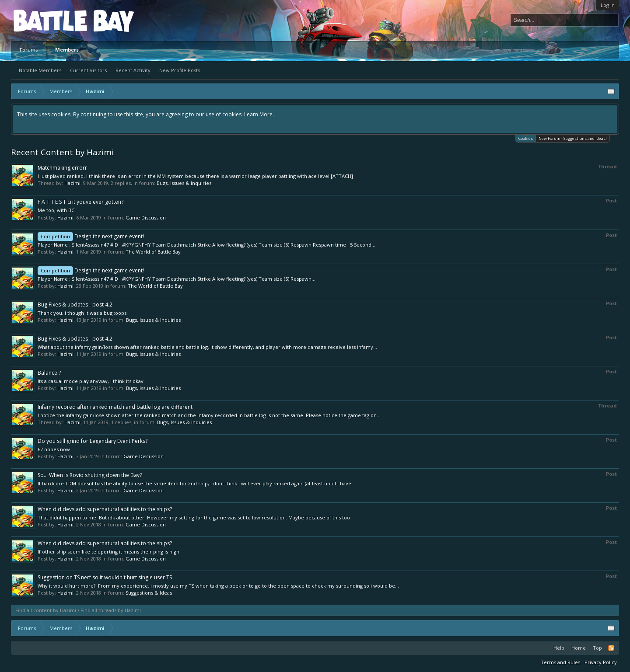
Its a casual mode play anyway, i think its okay (91, 381)
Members (67, 50)
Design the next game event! (91, 236)
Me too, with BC (56, 210)
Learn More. (259, 114)
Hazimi (72, 183)
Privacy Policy (601, 662)
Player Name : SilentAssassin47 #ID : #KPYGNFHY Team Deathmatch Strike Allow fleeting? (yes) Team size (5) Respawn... (177, 279)
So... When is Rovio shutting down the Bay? (90, 475)
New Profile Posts (180, 70)
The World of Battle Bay (153, 252)
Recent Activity (133, 70)
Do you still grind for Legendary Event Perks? (93, 441)
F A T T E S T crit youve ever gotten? (80, 202)
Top (597, 648)
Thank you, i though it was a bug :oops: (83, 313)
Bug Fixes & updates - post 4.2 (75, 305)
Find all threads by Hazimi (111, 610)
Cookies (526, 138)
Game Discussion (146, 218)
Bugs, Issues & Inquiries (184, 183)
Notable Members (40, 70)
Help (559, 648)
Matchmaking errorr (62, 168)
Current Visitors (88, 70)
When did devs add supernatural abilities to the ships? (105, 509)
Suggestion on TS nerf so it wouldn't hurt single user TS (105, 577)
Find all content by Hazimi (46, 610)
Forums (29, 50)
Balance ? (49, 373)
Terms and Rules (560, 662)
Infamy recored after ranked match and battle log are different (115, 407)
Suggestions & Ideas (149, 593)
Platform (45, 20)
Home (579, 648)
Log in (608, 5)
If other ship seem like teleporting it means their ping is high (108, 552)
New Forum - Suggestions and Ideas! (573, 138)
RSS (611, 648)
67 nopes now (54, 449)
